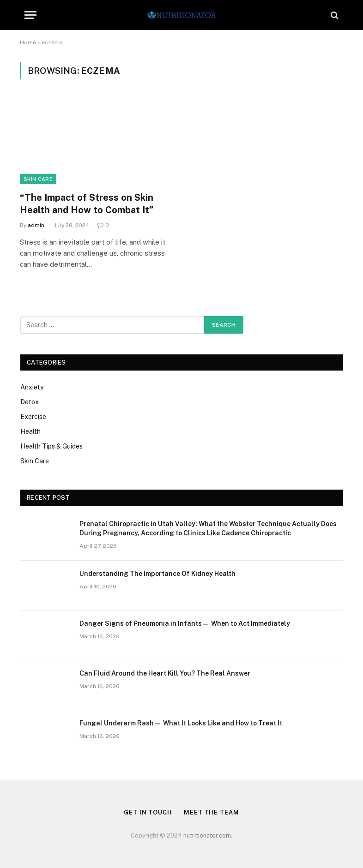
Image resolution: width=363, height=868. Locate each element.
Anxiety (32, 387)
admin (36, 225)
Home (28, 42)
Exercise (33, 417)
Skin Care (38, 179)
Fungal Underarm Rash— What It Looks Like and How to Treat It (181, 723)
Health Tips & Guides (51, 446)
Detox (30, 402)
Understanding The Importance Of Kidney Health (157, 574)
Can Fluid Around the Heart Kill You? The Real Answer (165, 673)
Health (30, 431)
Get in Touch (148, 812)
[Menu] (30, 15)
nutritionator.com (207, 835)
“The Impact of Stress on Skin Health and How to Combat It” (87, 204)
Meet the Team (212, 812)
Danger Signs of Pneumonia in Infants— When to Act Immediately (185, 623)
